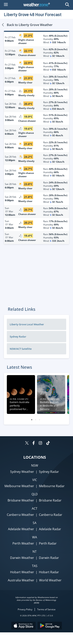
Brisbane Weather (21, 500)
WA (35, 537)
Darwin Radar (49, 558)
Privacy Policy (25, 609)
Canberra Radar (51, 515)
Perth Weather (23, 543)
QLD (35, 494)
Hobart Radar (49, 572)
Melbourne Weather (19, 486)
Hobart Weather (22, 572)
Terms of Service (46, 609)
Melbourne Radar (52, 486)
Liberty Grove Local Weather (27, 324)
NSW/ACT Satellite (21, 349)
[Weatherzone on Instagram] (40, 443)
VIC (35, 480)
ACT (35, 508)
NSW (35, 465)
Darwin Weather (22, 558)
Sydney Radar (18, 337)
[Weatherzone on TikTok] (48, 443)
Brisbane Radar (50, 500)
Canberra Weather (20, 515)
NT (35, 552)
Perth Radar (48, 543)
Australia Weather (21, 580)
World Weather (50, 580)
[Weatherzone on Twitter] (27, 443)
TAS (35, 566)
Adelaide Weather (21, 529)
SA (35, 523)
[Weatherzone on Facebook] (34, 443)
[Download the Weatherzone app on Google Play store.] (50, 626)
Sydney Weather (22, 472)
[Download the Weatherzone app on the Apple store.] (23, 626)
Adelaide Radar (50, 529)
